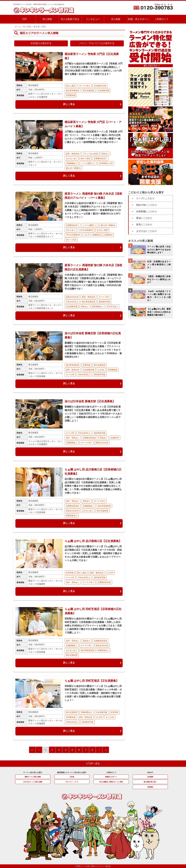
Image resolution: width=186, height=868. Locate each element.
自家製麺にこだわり (147, 211)
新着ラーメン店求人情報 (33, 777)
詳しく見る (69, 104)
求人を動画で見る (70, 19)
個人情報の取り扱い (150, 782)
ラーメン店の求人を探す (33, 772)
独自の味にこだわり (147, 205)
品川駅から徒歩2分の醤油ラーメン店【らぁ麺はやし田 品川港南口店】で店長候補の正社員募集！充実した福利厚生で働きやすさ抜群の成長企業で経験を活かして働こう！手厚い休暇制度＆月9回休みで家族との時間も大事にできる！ (93, 486)
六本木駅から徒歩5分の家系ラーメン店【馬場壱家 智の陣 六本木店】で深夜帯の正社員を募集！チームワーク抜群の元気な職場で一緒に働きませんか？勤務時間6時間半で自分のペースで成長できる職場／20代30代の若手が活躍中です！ (94, 282)
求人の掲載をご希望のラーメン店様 (111, 782)
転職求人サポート (111, 777)
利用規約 (150, 787)
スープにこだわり (145, 198)
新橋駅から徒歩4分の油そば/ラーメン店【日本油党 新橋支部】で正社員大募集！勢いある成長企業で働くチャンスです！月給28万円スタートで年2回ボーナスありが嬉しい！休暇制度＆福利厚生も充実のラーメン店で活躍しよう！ (93, 414)
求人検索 (116, 19)
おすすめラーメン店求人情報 (33, 782)
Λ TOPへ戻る (93, 764)
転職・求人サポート (138, 19)
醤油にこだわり (144, 218)
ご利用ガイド (161, 19)
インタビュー (93, 19)
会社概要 (150, 777)
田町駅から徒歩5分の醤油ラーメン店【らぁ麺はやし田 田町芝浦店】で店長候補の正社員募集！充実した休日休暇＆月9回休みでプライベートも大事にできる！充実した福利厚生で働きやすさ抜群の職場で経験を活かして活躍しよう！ (93, 626)
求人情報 (47, 19)
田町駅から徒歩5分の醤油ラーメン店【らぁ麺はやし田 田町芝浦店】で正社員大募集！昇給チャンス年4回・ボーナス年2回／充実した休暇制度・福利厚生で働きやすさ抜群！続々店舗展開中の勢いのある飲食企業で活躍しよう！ (93, 693)
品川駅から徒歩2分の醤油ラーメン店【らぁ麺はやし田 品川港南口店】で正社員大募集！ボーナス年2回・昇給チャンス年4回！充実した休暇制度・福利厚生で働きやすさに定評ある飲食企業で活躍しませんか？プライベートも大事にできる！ (93, 553)
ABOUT (150, 772)
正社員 (72, 777)
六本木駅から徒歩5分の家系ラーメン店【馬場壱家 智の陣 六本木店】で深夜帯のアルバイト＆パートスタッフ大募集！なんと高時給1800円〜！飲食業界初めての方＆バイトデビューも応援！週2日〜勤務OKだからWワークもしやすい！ (94, 210)
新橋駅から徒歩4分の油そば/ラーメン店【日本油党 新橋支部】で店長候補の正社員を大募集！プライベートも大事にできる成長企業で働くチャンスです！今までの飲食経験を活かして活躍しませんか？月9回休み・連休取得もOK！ (93, 350)
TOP (24, 19)
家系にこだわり (144, 225)
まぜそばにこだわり (147, 231)
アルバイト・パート (72, 782)
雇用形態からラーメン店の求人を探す (72, 772)
